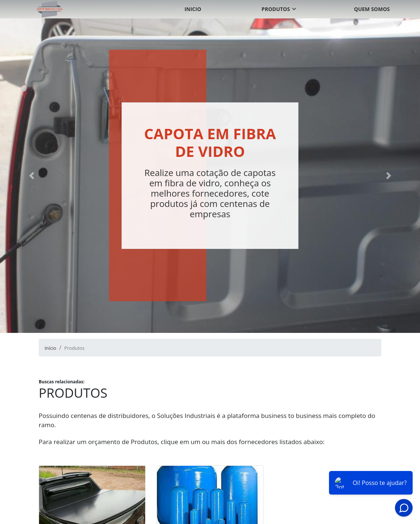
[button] (31, 176)
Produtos (276, 9)
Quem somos (372, 9)
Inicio (193, 9)
